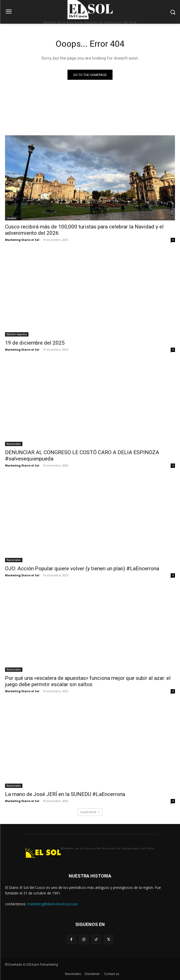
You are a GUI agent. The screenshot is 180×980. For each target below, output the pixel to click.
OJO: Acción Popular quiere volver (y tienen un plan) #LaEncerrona (82, 569)
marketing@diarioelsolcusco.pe (52, 904)
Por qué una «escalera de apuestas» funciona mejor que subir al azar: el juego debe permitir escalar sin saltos (88, 681)
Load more (90, 812)
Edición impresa (17, 334)
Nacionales (14, 444)
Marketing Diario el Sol (22, 240)
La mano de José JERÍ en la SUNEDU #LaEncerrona (65, 794)
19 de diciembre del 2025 (35, 343)
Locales (11, 218)
